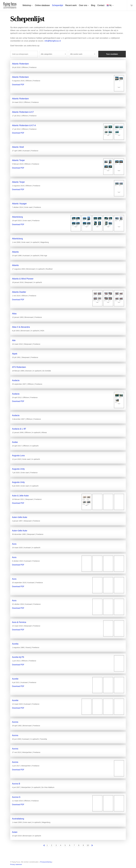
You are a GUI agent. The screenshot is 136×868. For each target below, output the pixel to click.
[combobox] (53, 54)
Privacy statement (16, 864)
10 (88, 845)
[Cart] (131, 5)
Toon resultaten (112, 54)
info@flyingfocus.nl (53, 41)
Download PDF (18, 85)
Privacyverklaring (46, 862)
